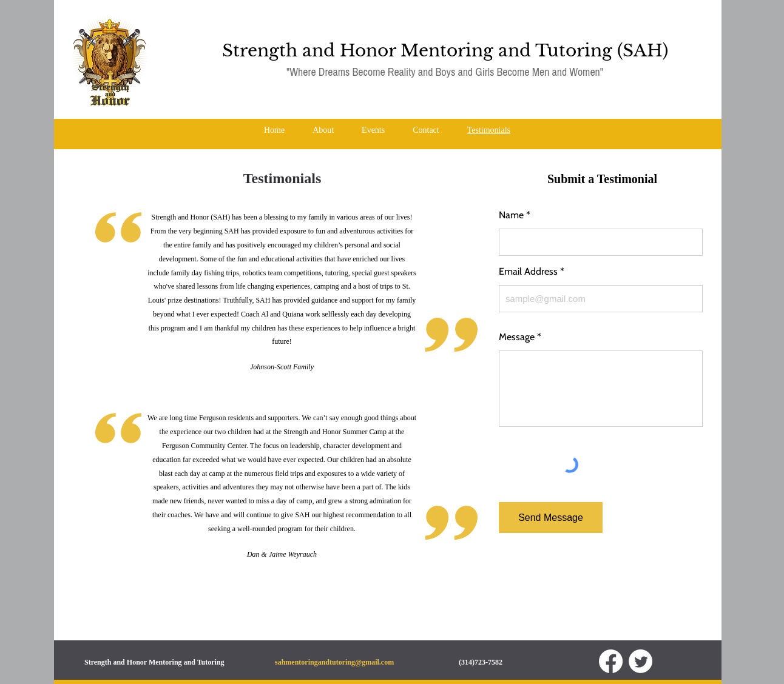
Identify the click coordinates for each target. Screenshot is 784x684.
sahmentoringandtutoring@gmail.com (334, 662)
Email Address (528, 272)
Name (511, 215)
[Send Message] (551, 518)
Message (517, 337)
